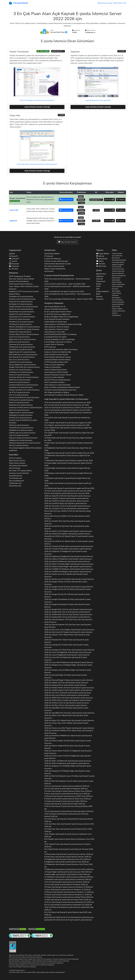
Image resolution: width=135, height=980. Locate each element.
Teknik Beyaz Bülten (52, 254)
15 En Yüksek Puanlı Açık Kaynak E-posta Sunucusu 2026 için (67, 845)
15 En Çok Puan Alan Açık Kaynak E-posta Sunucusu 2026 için (69, 825)
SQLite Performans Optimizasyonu (57, 380)
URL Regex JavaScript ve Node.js (57, 392)
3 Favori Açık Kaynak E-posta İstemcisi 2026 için (68, 890)
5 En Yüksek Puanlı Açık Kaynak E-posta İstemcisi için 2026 (69, 434)
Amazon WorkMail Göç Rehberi (56, 309)
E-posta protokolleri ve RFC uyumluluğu (59, 339)
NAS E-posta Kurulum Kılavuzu (21, 284)
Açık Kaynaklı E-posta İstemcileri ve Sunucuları (66, 399)
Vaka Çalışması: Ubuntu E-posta (56, 329)
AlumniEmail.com (16, 476)
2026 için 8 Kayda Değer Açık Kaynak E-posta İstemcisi (68, 567)
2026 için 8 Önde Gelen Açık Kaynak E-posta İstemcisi (67, 747)
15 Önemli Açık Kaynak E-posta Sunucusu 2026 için (69, 796)
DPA (98, 289)
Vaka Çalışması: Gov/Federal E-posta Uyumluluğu (63, 324)
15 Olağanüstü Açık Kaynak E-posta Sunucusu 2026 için (67, 859)
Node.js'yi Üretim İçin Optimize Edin (58, 352)
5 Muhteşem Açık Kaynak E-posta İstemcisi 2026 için (68, 879)
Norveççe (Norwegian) (116, 290)
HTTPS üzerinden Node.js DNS (56, 362)
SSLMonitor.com (15, 486)
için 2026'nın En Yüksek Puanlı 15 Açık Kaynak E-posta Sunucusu (69, 538)
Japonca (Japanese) (118, 284)
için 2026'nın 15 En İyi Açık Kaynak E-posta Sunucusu (67, 512)
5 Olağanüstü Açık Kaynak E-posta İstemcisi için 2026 (69, 453)
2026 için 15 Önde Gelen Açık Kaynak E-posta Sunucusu (69, 546)
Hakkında (100, 276)
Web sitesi (109, 200)
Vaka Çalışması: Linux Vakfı (55, 332)
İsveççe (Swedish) (118, 304)
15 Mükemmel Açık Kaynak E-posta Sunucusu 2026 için (68, 866)
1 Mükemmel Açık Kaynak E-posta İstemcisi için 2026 (69, 461)
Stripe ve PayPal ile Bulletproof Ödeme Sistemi (62, 387)
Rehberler (14, 273)
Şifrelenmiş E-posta (105, 3)
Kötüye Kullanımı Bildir (103, 293)
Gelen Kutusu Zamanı (17, 463)
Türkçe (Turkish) (117, 309)
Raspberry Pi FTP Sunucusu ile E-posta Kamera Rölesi (24, 293)
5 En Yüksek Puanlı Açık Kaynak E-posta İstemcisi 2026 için (69, 850)
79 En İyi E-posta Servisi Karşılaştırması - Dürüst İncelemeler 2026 (67, 280)
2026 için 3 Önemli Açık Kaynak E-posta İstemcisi (66, 498)
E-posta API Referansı (53, 259)
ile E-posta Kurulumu (21, 297)
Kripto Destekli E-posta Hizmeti (56, 355)
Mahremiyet (118, 3)
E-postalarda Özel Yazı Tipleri (55, 337)
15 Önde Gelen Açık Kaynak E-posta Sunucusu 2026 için (69, 854)
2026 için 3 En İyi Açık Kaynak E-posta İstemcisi (67, 612)
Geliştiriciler (50, 250)
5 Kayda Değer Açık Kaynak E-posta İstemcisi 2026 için (67, 874)
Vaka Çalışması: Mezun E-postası (57, 327)
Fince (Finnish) (117, 267)
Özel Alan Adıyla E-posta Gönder (22, 279)
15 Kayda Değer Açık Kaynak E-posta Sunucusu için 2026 (68, 464)
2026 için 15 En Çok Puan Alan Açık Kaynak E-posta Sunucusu (67, 522)
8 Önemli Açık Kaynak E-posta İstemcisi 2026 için (68, 799)
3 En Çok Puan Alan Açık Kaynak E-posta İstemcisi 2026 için (68, 830)
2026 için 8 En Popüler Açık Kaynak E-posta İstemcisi (67, 534)
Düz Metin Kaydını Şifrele (20, 471)
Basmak (99, 297)
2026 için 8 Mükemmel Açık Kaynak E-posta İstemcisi (67, 562)
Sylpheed (13, 221)
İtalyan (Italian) (117, 282)
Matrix (100, 261)
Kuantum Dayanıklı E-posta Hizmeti (58, 375)
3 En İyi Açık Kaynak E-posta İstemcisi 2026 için (69, 811)
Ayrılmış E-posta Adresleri (19, 473)
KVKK (98, 286)
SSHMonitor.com (15, 483)
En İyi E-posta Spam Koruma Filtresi (58, 312)
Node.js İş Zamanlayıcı (53, 367)
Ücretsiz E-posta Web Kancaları (56, 261)
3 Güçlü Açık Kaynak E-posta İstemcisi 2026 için (68, 900)
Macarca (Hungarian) (119, 276)
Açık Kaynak (49, 271)
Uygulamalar (15, 250)
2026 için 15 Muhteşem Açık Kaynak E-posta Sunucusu (69, 569)
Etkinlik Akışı (101, 274)
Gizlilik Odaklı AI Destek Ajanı (56, 322)
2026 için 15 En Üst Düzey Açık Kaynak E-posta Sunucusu (66, 709)
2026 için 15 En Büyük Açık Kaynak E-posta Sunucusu (66, 575)
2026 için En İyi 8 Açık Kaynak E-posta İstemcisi (68, 920)
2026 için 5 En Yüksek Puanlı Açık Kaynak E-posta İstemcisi (69, 720)
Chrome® (14, 266)
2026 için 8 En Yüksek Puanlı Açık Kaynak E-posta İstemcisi (67, 641)
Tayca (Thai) (116, 306)
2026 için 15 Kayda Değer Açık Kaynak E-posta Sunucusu (69, 564)
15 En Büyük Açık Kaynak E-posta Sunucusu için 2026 (68, 485)
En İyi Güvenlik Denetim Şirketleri (57, 319)
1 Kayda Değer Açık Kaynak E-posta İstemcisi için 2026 (67, 469)
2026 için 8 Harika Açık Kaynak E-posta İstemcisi (69, 782)
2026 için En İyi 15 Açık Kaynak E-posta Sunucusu (69, 917)
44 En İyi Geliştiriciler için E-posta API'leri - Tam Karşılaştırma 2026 (67, 295)
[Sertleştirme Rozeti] (13, 947)
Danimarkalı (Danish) (119, 260)
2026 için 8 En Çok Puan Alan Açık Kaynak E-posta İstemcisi (67, 527)
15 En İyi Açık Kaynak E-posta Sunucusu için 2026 (67, 403)
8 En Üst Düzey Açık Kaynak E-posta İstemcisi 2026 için (68, 914)
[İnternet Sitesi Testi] (20, 935)
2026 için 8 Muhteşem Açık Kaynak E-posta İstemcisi (68, 572)
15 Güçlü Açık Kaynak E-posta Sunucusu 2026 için (66, 801)
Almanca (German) (118, 271)
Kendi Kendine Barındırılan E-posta (57, 264)
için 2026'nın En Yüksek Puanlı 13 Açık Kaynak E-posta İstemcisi (69, 543)
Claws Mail (14, 210)
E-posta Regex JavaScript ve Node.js (58, 342)
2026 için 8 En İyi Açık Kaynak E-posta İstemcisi (65, 685)
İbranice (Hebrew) (118, 273)
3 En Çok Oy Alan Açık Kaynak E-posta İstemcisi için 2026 (67, 419)
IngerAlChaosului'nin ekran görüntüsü (98, 100)
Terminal (13, 269)
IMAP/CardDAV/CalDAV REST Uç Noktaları (60, 334)
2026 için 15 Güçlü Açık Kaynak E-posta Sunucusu (66, 501)
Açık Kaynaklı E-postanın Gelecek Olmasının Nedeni (64, 395)
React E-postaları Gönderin (54, 382)
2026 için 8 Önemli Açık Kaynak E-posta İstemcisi (67, 695)
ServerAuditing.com (16, 481)
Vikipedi (121, 200)
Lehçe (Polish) (117, 293)
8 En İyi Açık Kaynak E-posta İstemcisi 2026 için (66, 789)
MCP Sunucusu (50, 347)
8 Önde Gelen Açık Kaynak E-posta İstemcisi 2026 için (68, 857)
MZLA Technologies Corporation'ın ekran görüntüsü (37, 100)
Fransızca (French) (118, 269)
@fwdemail (102, 259)
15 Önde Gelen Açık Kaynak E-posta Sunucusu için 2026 (68, 439)
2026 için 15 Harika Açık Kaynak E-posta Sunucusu (66, 676)
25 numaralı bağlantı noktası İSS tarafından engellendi (25, 449)
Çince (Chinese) (117, 256)
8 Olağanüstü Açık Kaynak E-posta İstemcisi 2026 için (67, 862)
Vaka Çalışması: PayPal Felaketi (56, 372)
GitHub (100, 256)
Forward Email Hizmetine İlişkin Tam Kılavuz (61, 350)
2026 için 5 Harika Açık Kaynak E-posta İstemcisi (69, 680)
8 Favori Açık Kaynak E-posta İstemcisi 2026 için (67, 794)
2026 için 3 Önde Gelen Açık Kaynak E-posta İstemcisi (68, 549)
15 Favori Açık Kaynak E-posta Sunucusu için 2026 (68, 491)
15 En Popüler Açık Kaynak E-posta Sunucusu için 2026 (68, 423)
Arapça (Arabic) (117, 253)
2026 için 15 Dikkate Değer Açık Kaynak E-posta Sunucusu (68, 666)
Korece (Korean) (117, 287)
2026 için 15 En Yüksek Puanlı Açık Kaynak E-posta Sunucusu (67, 636)
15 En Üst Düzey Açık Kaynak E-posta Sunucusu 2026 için (66, 815)
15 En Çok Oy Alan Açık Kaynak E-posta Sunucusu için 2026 (68, 414)
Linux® (13, 261)
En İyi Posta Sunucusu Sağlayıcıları (57, 314)
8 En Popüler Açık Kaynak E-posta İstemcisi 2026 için (69, 840)
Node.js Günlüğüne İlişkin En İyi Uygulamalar (61, 317)
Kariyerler (100, 299)
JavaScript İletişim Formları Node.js (57, 360)
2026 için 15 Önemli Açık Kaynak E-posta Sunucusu (67, 496)
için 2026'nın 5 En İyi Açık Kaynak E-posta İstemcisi (67, 517)
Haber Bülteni (103, 254)
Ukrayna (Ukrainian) (119, 311)
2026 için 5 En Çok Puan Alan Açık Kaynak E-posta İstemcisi (68, 626)
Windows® (13, 256)
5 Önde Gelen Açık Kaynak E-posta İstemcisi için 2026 (69, 444)
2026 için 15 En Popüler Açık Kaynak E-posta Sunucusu (68, 531)
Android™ (14, 259)
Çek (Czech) (116, 258)
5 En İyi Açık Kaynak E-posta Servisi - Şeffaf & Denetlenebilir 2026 (67, 288)
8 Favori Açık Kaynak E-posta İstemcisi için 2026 (67, 493)
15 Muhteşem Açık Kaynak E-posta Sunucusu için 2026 (68, 474)
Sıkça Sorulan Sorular (67, 242)
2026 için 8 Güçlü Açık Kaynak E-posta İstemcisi (66, 503)
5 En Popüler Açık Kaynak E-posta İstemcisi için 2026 (67, 425)
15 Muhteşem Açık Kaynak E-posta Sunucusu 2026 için (69, 877)
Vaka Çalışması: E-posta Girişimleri (57, 385)
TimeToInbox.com (16, 478)
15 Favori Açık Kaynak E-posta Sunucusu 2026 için (68, 791)
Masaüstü (14, 264)
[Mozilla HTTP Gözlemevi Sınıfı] (36, 929)
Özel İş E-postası (15, 458)
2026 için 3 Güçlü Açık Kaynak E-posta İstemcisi (67, 606)
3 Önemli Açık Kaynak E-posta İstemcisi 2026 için (68, 895)
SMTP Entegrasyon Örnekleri (20, 276)
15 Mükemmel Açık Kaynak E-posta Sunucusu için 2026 (67, 457)
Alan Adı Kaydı (15, 468)
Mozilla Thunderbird (18, 198)
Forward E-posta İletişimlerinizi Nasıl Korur (60, 390)
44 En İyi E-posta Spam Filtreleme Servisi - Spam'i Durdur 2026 (68, 299)
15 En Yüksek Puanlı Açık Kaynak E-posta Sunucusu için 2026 (68, 429)
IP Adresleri (49, 256)
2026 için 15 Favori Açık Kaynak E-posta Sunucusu (66, 583)
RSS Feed (101, 266)
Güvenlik (100, 279)
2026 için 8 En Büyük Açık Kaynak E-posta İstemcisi (69, 579)
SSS (124, 3)
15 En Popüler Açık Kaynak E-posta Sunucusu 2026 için (68, 835)
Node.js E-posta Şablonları (54, 365)
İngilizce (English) (118, 265)
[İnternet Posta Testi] (42, 935)
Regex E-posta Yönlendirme (55, 269)
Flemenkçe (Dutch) (118, 262)
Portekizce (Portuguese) (116, 297)
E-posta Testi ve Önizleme (54, 344)
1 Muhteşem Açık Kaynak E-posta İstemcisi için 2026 (67, 479)
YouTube (101, 264)
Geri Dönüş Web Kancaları (54, 266)
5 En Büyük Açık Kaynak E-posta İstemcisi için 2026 (69, 488)
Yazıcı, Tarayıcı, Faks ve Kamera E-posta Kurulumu (24, 288)
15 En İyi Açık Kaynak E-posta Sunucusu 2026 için (67, 786)
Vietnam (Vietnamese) (116, 314)
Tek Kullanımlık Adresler (18, 466)
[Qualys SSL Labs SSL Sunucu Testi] (18, 929)
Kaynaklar (14, 455)
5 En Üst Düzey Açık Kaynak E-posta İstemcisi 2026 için (69, 820)
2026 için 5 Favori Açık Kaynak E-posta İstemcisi (69, 587)
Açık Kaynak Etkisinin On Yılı (55, 307)
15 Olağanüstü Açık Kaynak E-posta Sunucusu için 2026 (68, 449)
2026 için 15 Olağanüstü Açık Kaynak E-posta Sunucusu (66, 553)
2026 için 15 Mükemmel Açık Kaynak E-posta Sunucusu (68, 559)
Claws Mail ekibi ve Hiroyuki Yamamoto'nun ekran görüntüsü (37, 164)
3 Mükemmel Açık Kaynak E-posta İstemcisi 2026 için (69, 869)
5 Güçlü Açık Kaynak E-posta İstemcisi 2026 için (65, 804)
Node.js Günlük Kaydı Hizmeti (55, 370)
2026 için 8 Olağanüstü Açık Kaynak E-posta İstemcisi (69, 556)
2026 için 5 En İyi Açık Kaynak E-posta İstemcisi (66, 509)
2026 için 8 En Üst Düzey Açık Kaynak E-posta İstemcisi (69, 713)
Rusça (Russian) (117, 300)
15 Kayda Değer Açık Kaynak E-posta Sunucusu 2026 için (68, 872)
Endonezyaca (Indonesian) (116, 279)
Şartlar (99, 284)
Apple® (12, 254)
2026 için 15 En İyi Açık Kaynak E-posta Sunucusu (67, 506)
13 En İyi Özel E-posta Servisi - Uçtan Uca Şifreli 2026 (65, 284)
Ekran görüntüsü (66, 200)
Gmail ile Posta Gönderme (19, 281)
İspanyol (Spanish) (118, 302)
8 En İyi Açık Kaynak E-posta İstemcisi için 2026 (67, 405)
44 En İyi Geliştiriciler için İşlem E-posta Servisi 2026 (64, 291)
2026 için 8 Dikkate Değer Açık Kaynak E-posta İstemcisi (68, 671)
